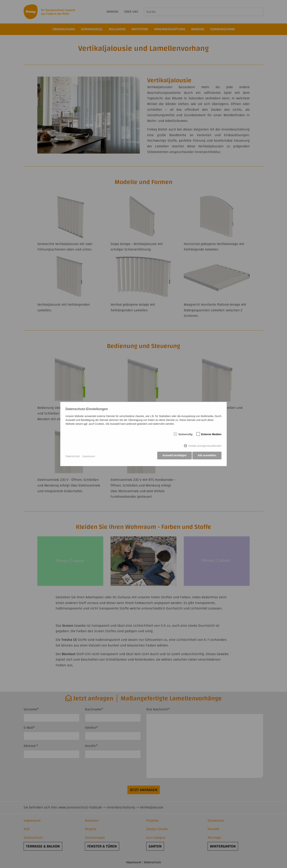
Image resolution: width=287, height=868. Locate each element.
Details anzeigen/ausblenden (205, 447)
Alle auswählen (207, 456)
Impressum (89, 456)
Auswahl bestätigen (174, 456)
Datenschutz (73, 456)
